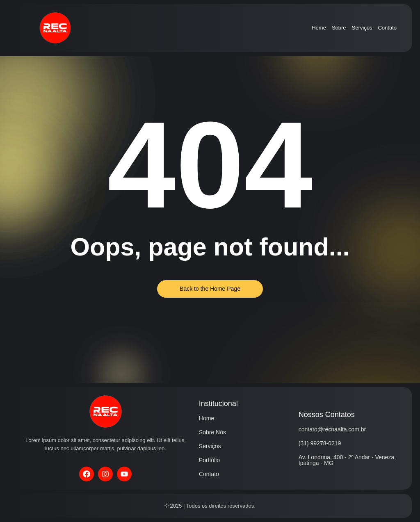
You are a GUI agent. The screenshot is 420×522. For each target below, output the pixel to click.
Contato (387, 28)
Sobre (339, 28)
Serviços (362, 28)
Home (319, 28)
